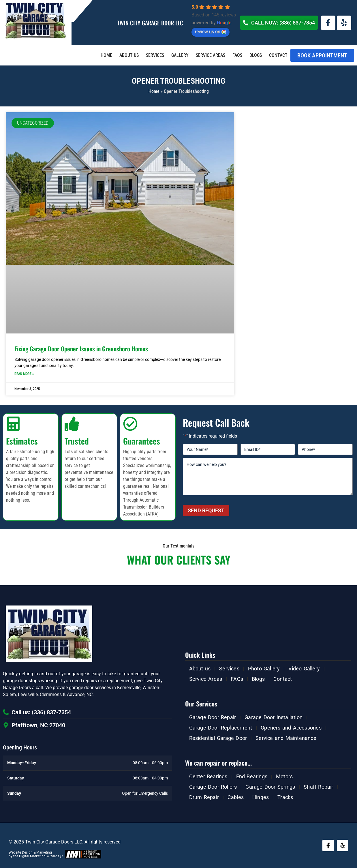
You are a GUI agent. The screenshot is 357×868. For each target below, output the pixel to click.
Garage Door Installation (274, 717)
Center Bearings (208, 776)
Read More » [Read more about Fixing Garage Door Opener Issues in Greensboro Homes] (24, 374)
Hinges (261, 797)
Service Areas (211, 55)
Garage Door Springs (270, 787)
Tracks (285, 797)
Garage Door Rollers (213, 787)
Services (155, 55)
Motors (284, 776)
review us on (211, 32)
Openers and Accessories (291, 728)
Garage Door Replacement (221, 728)
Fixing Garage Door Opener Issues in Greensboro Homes (81, 349)
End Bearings (252, 776)
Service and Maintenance (286, 738)
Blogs (256, 55)
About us (129, 55)
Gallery (180, 55)
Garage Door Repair (213, 717)
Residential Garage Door (218, 738)
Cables (236, 797)
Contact (278, 55)
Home (106, 55)
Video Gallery (304, 669)
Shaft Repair (318, 787)
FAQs (237, 55)
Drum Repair (204, 797)
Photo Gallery (264, 669)
